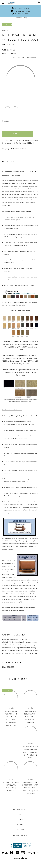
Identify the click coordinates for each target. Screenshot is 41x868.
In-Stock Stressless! (21, 8)
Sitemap (20, 829)
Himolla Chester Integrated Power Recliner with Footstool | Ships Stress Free (30, 788)
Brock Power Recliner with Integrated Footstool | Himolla (30, 717)
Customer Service (21, 809)
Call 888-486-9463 (21, 14)
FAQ (21, 814)
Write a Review (31, 57)
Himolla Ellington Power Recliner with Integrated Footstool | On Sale (30, 752)
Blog (20, 819)
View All (20, 824)
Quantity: (5, 121)
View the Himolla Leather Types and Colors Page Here (19, 302)
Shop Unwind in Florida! (21, 11)
